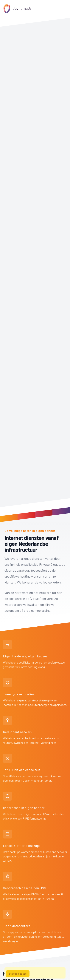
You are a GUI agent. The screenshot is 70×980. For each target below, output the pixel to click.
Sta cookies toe (18, 974)
